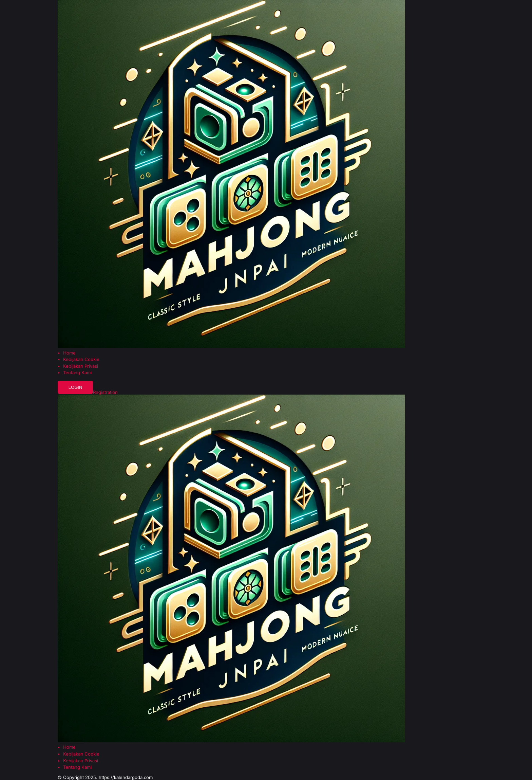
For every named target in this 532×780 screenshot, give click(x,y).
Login (75, 387)
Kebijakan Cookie (81, 359)
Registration (105, 392)
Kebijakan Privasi (81, 366)
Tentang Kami (77, 373)
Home (69, 353)
